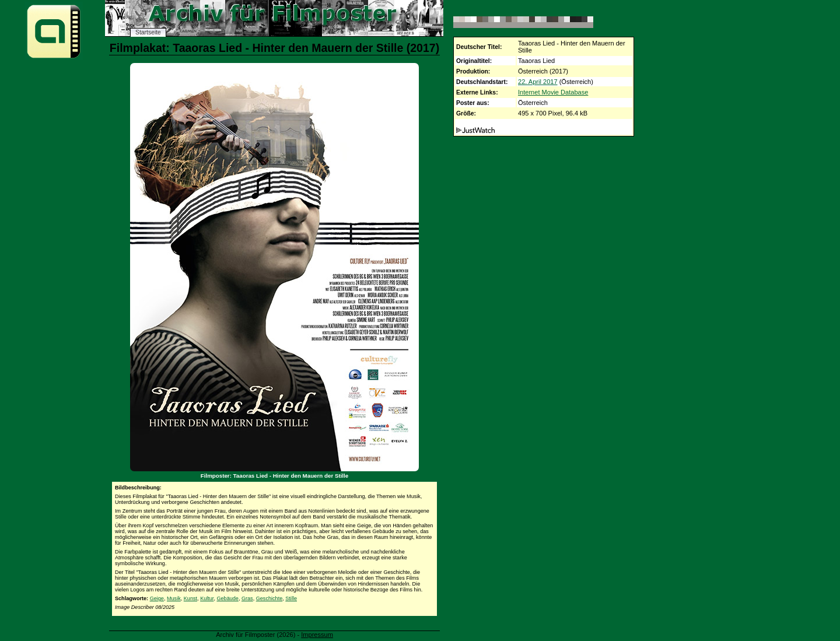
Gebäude (227, 598)
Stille (291, 598)
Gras (247, 598)
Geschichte (269, 598)
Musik (174, 598)
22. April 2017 (538, 82)
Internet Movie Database (553, 92)
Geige (157, 598)
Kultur (207, 598)
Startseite (148, 32)
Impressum (317, 635)
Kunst (190, 598)
